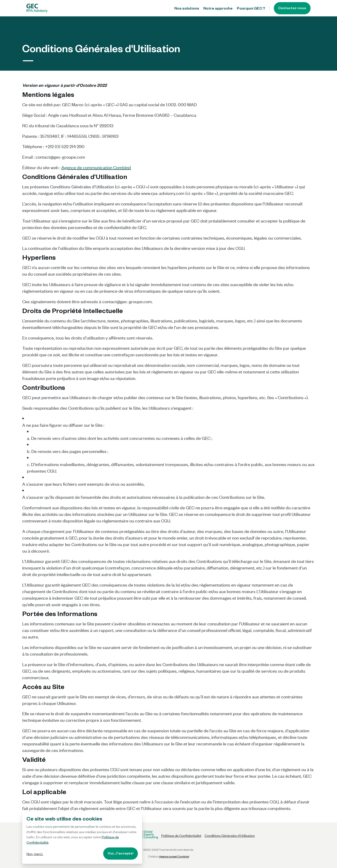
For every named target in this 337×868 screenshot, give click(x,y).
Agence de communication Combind (96, 167)
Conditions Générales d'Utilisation (230, 835)
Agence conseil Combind (174, 856)
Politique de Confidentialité (181, 835)
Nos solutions (187, 9)
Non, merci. (35, 854)
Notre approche (218, 9)
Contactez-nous (292, 9)
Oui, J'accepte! (121, 854)
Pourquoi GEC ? (251, 9)
